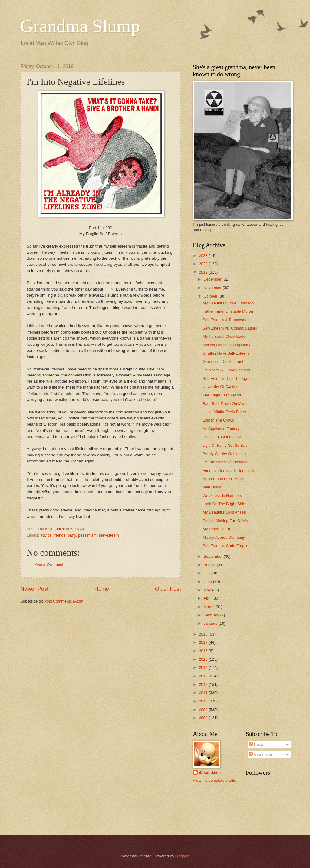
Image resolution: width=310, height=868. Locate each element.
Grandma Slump (80, 26)
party (72, 535)
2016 (204, 651)
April (208, 598)
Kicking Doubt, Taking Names (228, 345)
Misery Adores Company (224, 537)
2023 (204, 256)
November (213, 288)
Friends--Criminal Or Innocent (228, 470)
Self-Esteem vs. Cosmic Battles (230, 328)
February (212, 615)
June (208, 582)
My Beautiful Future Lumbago (228, 303)
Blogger (182, 856)
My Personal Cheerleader (225, 336)
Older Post (168, 589)
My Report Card (216, 529)
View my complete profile (214, 780)
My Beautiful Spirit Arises (224, 512)
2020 (204, 264)
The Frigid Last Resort (222, 395)
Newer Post (34, 589)
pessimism (87, 535)
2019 (204, 272)
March (209, 607)
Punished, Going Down (223, 437)
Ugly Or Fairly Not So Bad (225, 445)
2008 (204, 718)
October (211, 296)
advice (46, 535)
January (211, 623)
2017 (204, 642)
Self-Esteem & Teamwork (224, 320)
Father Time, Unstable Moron (228, 311)
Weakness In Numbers (222, 496)
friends (59, 535)
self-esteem (109, 535)
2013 (204, 676)
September (214, 556)
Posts (256, 744)
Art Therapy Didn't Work (223, 479)
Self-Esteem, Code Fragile (225, 546)
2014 (204, 667)
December (213, 279)
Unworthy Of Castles (220, 387)
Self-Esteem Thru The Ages (226, 378)
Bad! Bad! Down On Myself (226, 404)
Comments (261, 754)
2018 (204, 634)
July (207, 573)
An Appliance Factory (221, 429)
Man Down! (212, 487)
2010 (204, 701)
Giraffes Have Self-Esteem (226, 353)
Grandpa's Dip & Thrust (223, 362)
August (210, 565)
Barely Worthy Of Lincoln (224, 454)
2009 (204, 710)
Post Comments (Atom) (64, 601)
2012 (204, 684)
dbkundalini (210, 773)
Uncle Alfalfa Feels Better (224, 412)
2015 (204, 659)
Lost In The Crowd (218, 420)
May (208, 590)
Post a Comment (49, 564)
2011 (204, 693)
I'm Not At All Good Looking (226, 370)
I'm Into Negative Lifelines (225, 462)
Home (102, 589)
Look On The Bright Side (224, 504)
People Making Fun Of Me (225, 521)
